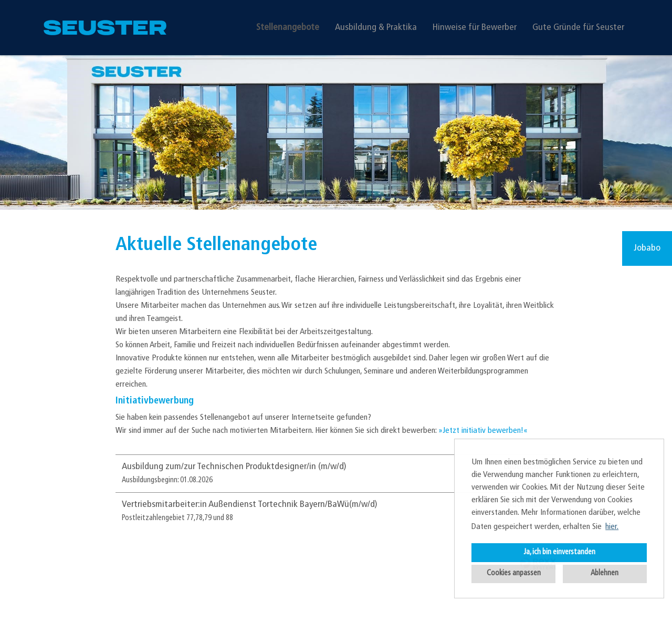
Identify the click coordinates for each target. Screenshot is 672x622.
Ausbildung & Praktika (376, 28)
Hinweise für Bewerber (475, 28)
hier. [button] (612, 527)
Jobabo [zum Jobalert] (647, 248)
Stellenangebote (288, 28)
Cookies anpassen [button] (514, 573)
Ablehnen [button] (605, 573)
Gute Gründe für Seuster (578, 28)
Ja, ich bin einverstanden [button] (559, 552)
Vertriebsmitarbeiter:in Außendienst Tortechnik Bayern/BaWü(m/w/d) (250, 505)
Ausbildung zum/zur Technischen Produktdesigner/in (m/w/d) (234, 467)
